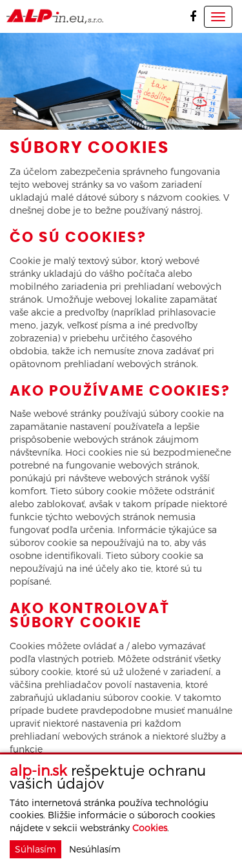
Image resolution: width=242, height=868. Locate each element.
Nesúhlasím (95, 849)
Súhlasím (35, 849)
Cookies (150, 828)
